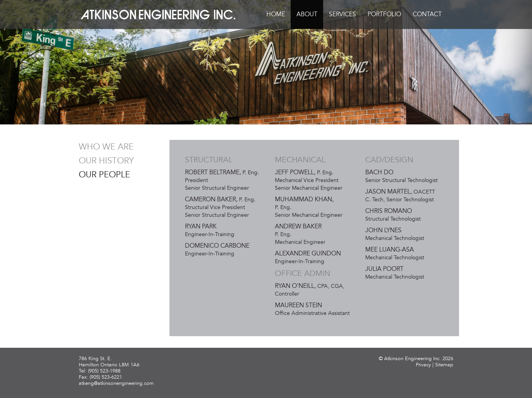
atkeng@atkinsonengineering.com (116, 383)
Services (342, 14)
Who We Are (106, 147)
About (307, 14)
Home (276, 14)
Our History (106, 161)
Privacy (423, 365)
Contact (427, 14)
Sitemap (444, 365)
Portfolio (384, 14)
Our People (104, 175)
